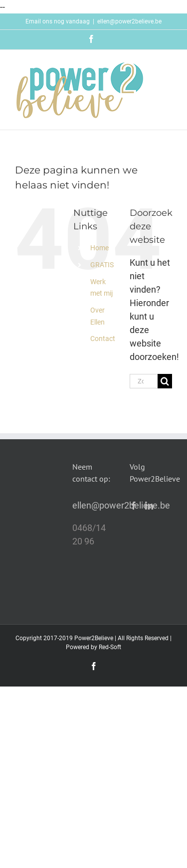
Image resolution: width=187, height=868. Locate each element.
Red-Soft (110, 647)
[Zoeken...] (144, 381)
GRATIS (102, 265)
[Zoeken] (165, 381)
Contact (103, 339)
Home (99, 248)
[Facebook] (134, 506)
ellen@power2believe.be (129, 21)
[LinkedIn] (149, 506)
